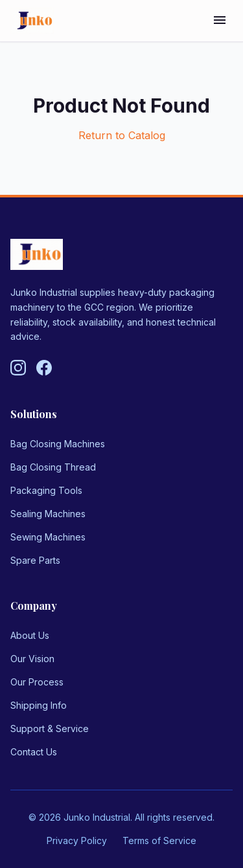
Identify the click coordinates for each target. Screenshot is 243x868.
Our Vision (32, 659)
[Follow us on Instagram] (18, 368)
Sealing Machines (48, 514)
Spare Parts (35, 560)
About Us (30, 635)
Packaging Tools (46, 490)
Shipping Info (39, 705)
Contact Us (34, 752)
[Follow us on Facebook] (44, 368)
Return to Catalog (122, 135)
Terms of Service (159, 840)
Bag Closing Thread (53, 467)
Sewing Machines (48, 537)
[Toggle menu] (220, 21)
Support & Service (50, 729)
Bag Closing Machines (58, 444)
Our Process (37, 682)
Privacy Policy (77, 840)
